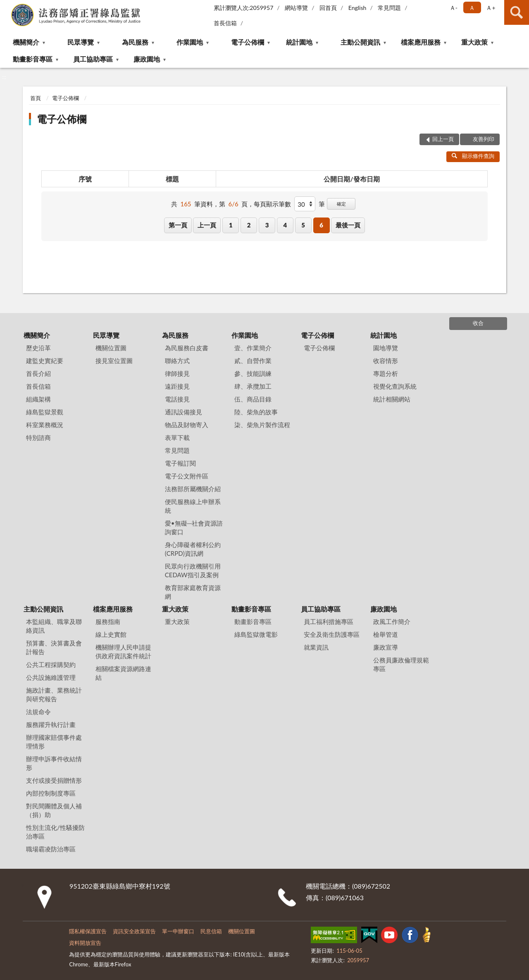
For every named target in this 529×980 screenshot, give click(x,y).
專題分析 (386, 373)
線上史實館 (111, 634)
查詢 (517, 12)
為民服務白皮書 (187, 348)
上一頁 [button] (207, 225)
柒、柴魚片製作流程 (262, 425)
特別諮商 (38, 437)
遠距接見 (177, 386)
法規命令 (38, 712)
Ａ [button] (472, 8)
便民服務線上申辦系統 (193, 506)
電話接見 (177, 399)
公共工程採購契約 (51, 664)
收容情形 (386, 361)
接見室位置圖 (114, 361)
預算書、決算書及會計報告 (54, 647)
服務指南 (108, 621)
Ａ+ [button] (491, 8)
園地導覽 (386, 348)
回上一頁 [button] (443, 139)
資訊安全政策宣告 (134, 931)
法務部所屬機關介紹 (193, 489)
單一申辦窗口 (178, 931)
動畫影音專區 (33, 59)
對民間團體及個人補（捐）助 (54, 810)
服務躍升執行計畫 (51, 724)
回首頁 (328, 8)
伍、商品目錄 (253, 399)
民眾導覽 (81, 42)
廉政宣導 (386, 647)
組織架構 (38, 399)
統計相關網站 (392, 399)
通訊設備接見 (183, 412)
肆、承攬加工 (253, 386)
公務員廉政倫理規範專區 (401, 664)
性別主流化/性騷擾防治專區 (55, 832)
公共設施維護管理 (51, 677)
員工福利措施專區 (329, 621)
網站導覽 (296, 8)
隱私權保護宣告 (88, 931)
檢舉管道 (386, 634)
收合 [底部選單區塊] (478, 323)
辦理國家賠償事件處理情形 (54, 742)
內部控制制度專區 (51, 793)
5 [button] (303, 225)
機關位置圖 (111, 348)
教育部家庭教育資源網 (193, 592)
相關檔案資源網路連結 (123, 673)
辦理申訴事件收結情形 (54, 763)
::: (7, 6)
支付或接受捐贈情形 (54, 780)
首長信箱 (225, 23)
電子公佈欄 (248, 42)
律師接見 (177, 373)
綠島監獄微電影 (256, 634)
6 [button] (321, 225)
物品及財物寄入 (187, 425)
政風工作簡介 (392, 621)
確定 (341, 204)
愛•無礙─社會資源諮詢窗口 (194, 527)
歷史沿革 (38, 348)
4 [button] (285, 225)
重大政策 (474, 42)
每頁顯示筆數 (272, 204)
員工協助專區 (93, 59)
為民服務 (135, 42)
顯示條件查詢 (473, 156)
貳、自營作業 (253, 361)
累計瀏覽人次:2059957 (244, 8)
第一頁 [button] (178, 225)
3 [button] (267, 225)
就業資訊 (316, 647)
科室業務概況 (45, 425)
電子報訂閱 (180, 463)
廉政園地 (147, 59)
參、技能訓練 (253, 373)
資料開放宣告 (85, 943)
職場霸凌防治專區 (51, 849)
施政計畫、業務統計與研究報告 (54, 694)
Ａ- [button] (454, 8)
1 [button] (231, 225)
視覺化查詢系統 (395, 386)
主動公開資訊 (360, 42)
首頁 (36, 98)
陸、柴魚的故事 (256, 412)
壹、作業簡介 (253, 348)
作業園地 (190, 42)
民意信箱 (211, 931)
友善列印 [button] (484, 139)
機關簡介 (26, 42)
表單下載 (177, 437)
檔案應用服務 (421, 42)
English (357, 8)
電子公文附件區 (187, 476)
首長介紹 (38, 373)
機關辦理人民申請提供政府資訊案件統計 (123, 651)
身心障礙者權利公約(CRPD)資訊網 (193, 549)
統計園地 (299, 42)
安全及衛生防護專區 (332, 634)
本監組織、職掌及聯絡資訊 (54, 626)
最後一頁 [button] (348, 225)
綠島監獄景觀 (45, 412)
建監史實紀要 (45, 361)
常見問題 (389, 8)
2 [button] (249, 225)
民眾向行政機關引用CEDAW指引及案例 (193, 570)
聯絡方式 (177, 361)
